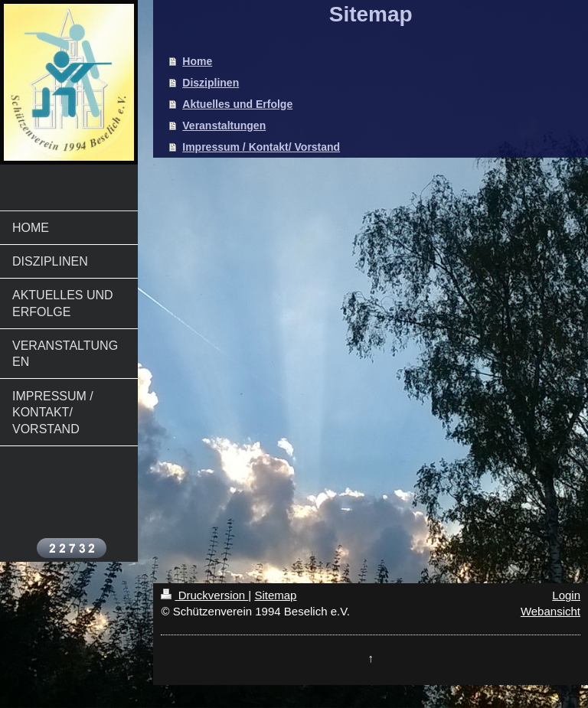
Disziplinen (211, 83)
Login (566, 595)
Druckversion (204, 595)
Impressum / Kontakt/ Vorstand (261, 147)
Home (197, 61)
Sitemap (275, 595)
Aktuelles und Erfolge (237, 104)
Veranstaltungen (224, 126)
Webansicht (550, 611)
